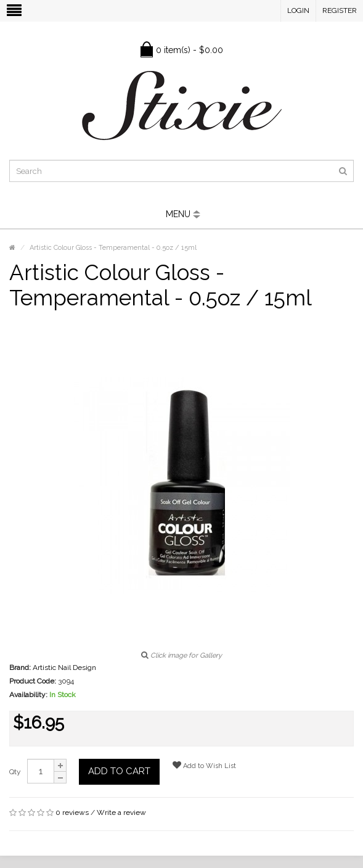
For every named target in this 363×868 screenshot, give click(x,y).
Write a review (121, 812)
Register (340, 10)
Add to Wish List (204, 765)
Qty (15, 772)
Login (298, 10)
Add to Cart (119, 771)
